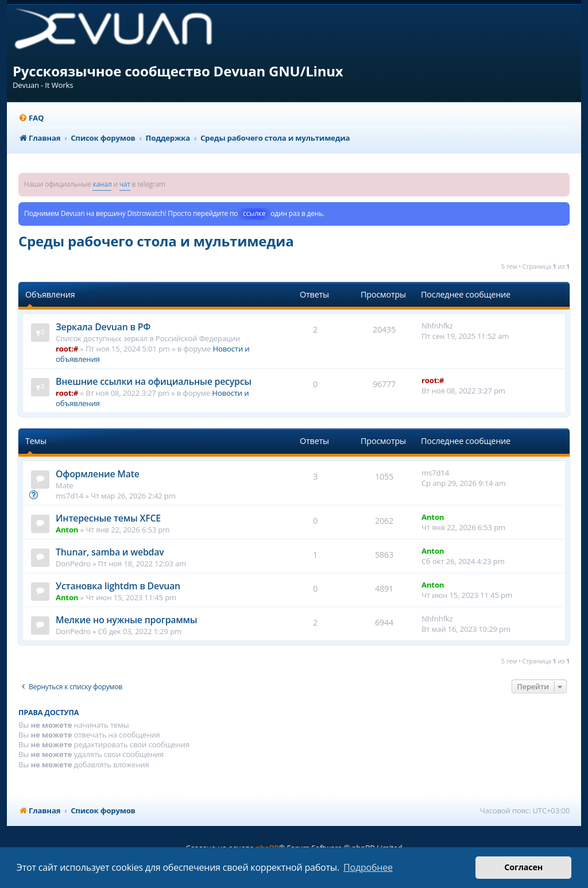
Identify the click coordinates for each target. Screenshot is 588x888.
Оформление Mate (98, 474)
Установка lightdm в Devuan (118, 586)
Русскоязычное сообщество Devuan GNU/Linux (178, 71)
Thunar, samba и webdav (110, 552)
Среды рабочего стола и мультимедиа (156, 241)
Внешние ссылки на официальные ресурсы (154, 381)
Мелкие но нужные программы (126, 620)
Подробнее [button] (368, 867)
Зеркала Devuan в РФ (103, 327)
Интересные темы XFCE (108, 518)
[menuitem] (31, 118)
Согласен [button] (523, 867)
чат (125, 184)
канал (102, 184)
